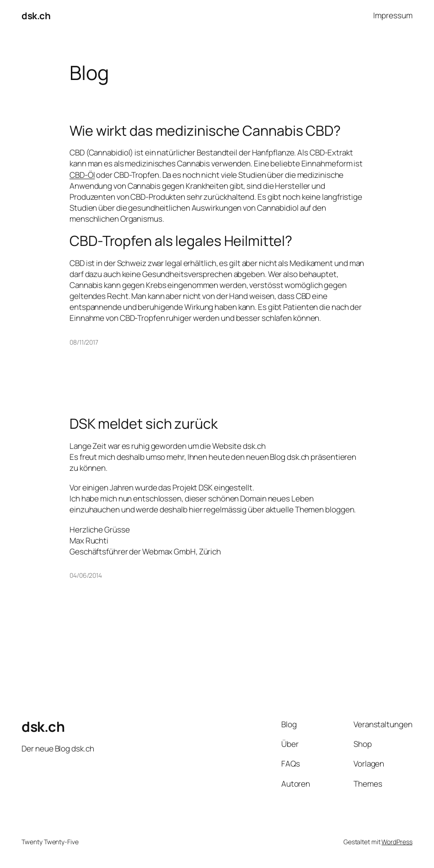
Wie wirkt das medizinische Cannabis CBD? (205, 131)
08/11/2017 (84, 342)
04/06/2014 (86, 575)
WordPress (397, 842)
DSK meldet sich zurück (144, 424)
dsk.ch (36, 16)
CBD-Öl (82, 175)
